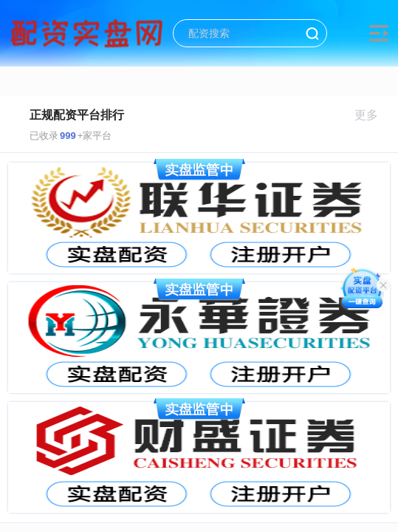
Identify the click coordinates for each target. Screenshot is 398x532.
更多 (373, 115)
